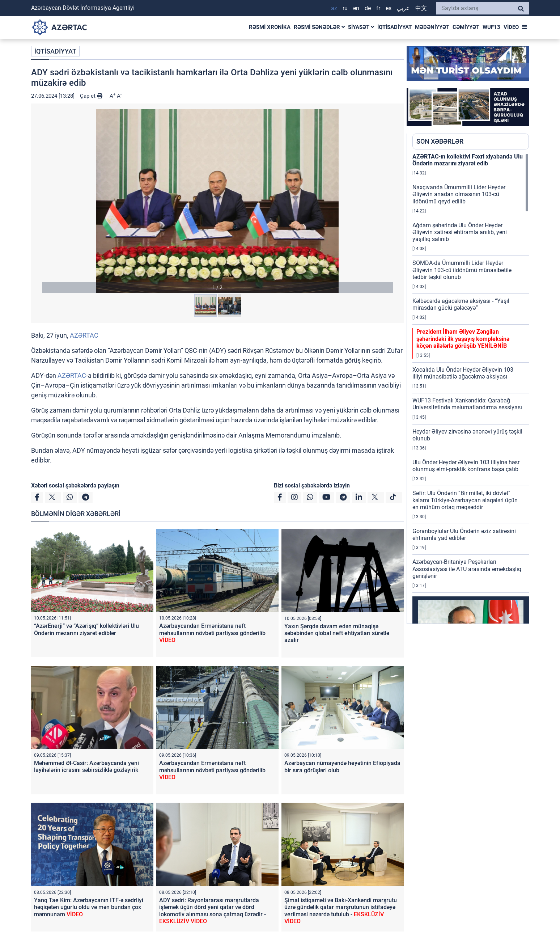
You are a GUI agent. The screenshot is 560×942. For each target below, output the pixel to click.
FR (378, 8)
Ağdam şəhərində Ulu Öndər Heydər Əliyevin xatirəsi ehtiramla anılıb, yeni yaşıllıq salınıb (460, 232)
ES (389, 8)
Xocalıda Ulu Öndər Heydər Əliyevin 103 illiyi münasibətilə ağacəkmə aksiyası (463, 373)
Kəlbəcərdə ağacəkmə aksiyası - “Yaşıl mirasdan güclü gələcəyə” (461, 304)
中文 (421, 8)
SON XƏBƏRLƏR (440, 141)
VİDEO (511, 27)
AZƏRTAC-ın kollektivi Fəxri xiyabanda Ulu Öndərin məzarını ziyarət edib (468, 160)
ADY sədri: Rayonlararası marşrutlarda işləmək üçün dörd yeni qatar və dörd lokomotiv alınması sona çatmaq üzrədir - (213, 911)
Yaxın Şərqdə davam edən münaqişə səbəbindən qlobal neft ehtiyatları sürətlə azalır (337, 633)
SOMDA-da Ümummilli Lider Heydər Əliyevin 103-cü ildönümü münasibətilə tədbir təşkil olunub (462, 270)
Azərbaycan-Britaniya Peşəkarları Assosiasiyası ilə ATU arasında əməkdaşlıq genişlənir (467, 569)
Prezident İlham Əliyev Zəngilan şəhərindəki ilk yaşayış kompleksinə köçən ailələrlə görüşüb (463, 339)
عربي (403, 8)
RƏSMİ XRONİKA (270, 27)
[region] (471, 388)
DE (368, 8)
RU (345, 8)
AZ (334, 8)
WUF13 (491, 27)
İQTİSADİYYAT (394, 27)
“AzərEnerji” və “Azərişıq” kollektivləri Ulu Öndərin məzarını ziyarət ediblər (86, 629)
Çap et (91, 96)
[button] (217, 201)
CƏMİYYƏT (466, 27)
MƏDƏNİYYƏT (432, 27)
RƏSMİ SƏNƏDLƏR (319, 27)
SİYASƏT (361, 27)
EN (356, 8)
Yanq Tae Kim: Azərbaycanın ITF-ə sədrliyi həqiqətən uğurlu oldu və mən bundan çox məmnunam (89, 907)
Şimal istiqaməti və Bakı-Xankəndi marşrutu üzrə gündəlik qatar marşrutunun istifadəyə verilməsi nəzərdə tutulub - (341, 911)
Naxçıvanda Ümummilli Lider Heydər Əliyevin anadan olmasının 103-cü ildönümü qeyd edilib (459, 194)
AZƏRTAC (84, 335)
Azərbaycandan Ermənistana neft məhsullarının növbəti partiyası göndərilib (212, 633)
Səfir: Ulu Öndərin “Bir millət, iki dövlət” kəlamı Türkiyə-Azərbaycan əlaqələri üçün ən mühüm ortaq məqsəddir (465, 500)
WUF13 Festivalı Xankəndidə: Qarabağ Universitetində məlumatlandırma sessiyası (467, 404)
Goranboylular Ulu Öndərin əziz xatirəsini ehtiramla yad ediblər (464, 535)
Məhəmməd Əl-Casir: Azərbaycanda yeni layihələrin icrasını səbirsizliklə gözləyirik (86, 766)
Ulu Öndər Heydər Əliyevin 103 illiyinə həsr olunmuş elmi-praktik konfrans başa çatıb (466, 466)
